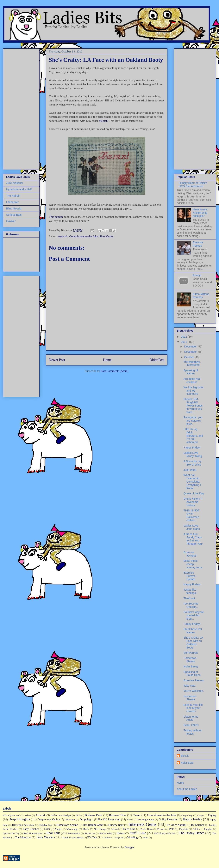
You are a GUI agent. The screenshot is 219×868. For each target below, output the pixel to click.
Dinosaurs (70, 820)
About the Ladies (187, 789)
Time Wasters (45, 837)
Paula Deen (146, 829)
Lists (47, 829)
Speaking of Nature (191, 372)
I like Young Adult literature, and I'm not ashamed (193, 436)
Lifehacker (13, 202)
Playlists (184, 829)
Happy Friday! (192, 448)
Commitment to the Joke (84, 236)
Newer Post (57, 360)
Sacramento (74, 833)
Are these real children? (192, 380)
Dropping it (86, 819)
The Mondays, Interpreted (192, 363)
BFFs (78, 815)
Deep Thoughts (19, 819)
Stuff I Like (138, 833)
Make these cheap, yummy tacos (193, 564)
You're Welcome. (194, 691)
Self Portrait (191, 653)
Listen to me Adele (191, 718)
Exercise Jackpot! (190, 554)
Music (86, 829)
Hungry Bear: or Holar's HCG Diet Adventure (193, 185)
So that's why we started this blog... (194, 615)
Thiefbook (189, 598)
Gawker (11, 221)
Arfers (28, 815)
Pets (172, 829)
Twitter (107, 838)
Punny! (197, 275)
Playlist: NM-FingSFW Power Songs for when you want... (193, 406)
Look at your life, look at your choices (194, 708)
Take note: (190, 686)
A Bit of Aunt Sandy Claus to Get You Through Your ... (193, 541)
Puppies (208, 829)
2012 (184, 337)
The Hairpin (13, 196)
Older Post (157, 360)
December (191, 347)
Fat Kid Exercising (109, 819)
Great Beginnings (145, 820)
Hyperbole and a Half (19, 189)
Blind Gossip (14, 208)
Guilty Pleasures (168, 819)
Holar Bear (187, 763)
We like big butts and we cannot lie (193, 391)
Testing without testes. (193, 732)
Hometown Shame (190, 660)
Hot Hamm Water (93, 825)
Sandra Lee (90, 833)
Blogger (129, 847)
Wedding (133, 837)
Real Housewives (33, 833)
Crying (212, 815)
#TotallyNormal (11, 815)
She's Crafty (106, 236)
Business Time (118, 815)
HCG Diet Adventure (23, 825)
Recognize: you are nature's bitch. (193, 421)
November (191, 352)
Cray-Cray (187, 815)
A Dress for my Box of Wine (192, 463)
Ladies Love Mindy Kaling (193, 454)
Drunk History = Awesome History (193, 502)
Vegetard (119, 838)
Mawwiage (72, 829)
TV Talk (92, 837)
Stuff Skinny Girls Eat (164, 833)
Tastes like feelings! (190, 591)
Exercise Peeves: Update (190, 576)
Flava (129, 820)
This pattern (56, 217)
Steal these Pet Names (193, 631)
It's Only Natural (176, 825)
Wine (145, 838)
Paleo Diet (129, 829)
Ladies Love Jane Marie (192, 527)
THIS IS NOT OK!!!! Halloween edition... (191, 515)
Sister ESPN (191, 725)
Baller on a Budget (61, 815)
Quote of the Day (194, 493)
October (189, 357)
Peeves (161, 829)
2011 (184, 342)
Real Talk (53, 833)
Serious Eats (14, 215)
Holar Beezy (191, 666)
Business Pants (94, 815)
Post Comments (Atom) (115, 371)
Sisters (121, 833)
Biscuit (185, 756)
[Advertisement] (18, 108)
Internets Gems (142, 824)
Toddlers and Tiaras (73, 838)
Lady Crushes (31, 829)
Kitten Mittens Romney (201, 296)
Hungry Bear (116, 825)
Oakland (115, 829)
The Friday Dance (192, 833)
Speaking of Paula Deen (192, 674)
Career (137, 815)
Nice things (100, 829)
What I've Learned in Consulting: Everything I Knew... (192, 482)
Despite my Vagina (49, 819)
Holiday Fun (45, 825)
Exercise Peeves (198, 244)
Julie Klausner (15, 183)
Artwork (63, 236)
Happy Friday (192, 819)
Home (107, 360)
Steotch (103, 121)
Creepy (200, 815)
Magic (58, 829)
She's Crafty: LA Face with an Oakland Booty (193, 642)
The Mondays (23, 837)
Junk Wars (190, 470)
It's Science (198, 825)
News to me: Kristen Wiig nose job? (200, 213)
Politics (196, 829)
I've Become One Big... (191, 605)
